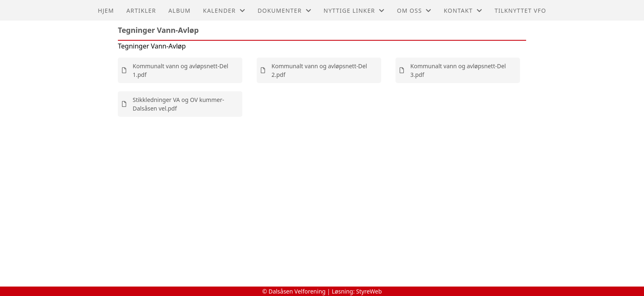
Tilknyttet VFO (520, 10)
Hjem (106, 10)
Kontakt (463, 10)
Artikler (141, 10)
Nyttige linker (354, 10)
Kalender (224, 10)
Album (179, 10)
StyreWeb (369, 291)
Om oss (414, 10)
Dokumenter (284, 10)
